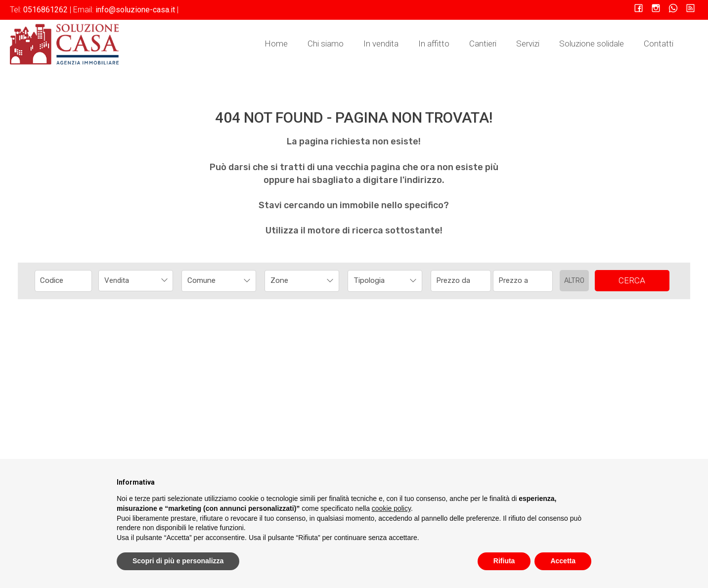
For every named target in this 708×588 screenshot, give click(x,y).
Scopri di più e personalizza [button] (178, 561)
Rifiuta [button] (504, 561)
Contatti (659, 44)
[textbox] (212, 280)
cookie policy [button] (391, 508)
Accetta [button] (563, 561)
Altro (574, 281)
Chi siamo (326, 44)
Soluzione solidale (592, 44)
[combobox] (136, 281)
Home (276, 44)
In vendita (381, 44)
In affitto (434, 44)
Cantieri (483, 44)
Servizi (528, 44)
